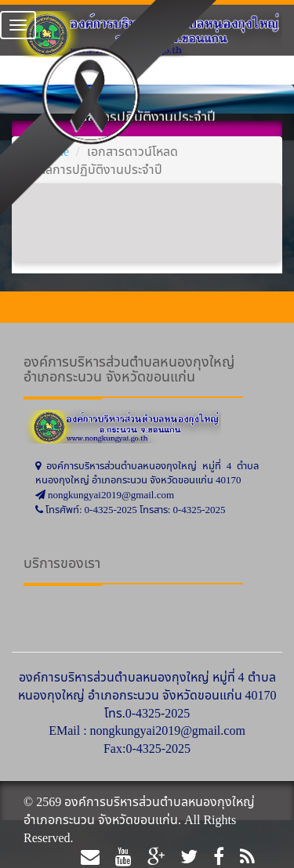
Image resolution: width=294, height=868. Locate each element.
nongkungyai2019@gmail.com (168, 730)
